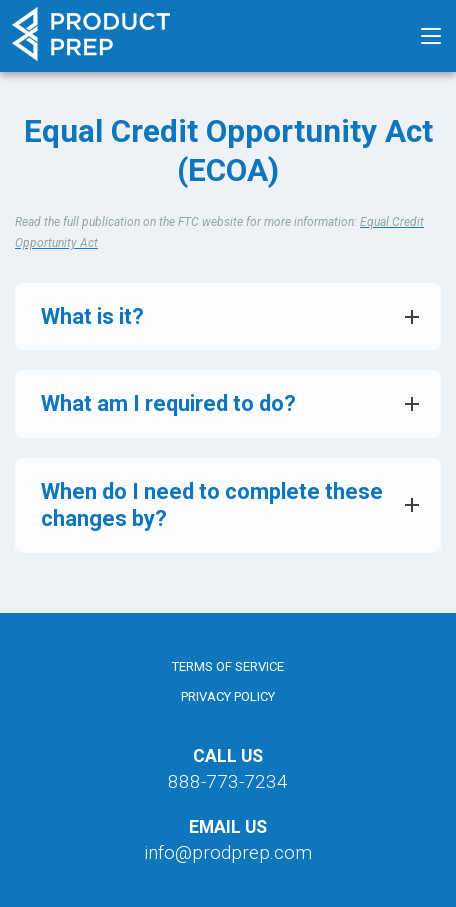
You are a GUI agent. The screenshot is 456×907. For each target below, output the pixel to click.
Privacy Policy (228, 696)
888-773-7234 (228, 781)
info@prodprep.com (228, 852)
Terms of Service (228, 666)
